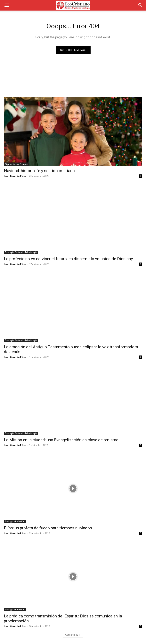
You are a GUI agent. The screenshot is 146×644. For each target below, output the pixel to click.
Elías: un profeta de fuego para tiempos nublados (48, 528)
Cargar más (73, 635)
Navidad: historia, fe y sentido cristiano (39, 171)
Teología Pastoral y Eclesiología (21, 252)
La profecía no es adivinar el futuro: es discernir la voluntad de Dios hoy (68, 259)
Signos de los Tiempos (17, 164)
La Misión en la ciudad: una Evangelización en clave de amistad (61, 440)
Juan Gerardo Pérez (15, 176)
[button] (7, 5)
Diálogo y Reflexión (15, 521)
